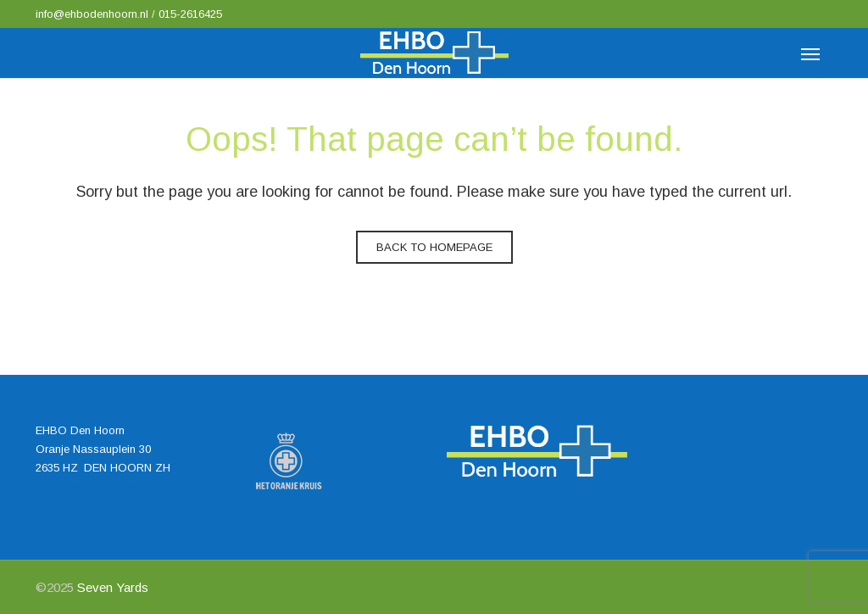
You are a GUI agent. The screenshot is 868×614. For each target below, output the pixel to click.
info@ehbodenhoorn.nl (94, 14)
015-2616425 (190, 14)
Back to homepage (434, 247)
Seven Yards (113, 587)
